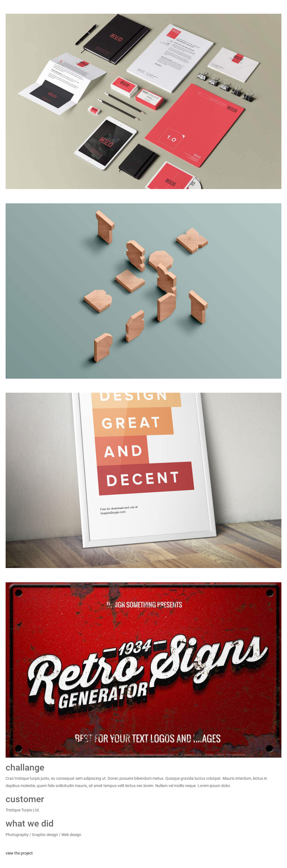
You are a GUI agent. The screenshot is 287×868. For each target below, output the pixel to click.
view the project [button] (19, 853)
